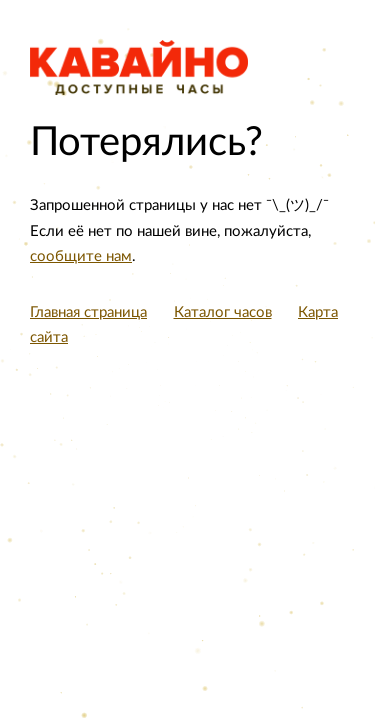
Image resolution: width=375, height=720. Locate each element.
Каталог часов (223, 312)
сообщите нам (81, 256)
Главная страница (88, 312)
